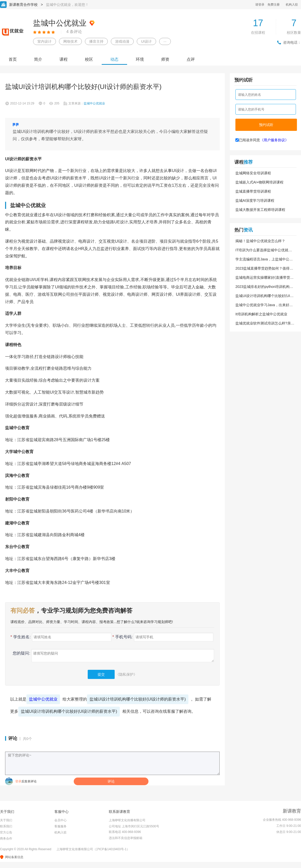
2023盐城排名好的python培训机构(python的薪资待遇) (262, 287)
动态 (114, 59)
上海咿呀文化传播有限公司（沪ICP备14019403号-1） (93, 849)
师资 (165, 59)
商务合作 (6, 839)
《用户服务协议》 (274, 140)
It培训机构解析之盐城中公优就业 (261, 314)
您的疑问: (20, 653)
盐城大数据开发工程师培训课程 (260, 210)
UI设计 (146, 41)
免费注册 (274, 5)
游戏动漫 (122, 41)
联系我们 (6, 826)
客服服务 (61, 826)
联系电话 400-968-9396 (125, 832)
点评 (191, 59)
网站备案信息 (14, 857)
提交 (101, 674)
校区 (89, 59)
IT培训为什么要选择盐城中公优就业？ (262, 250)
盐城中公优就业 (43, 699)
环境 (140, 59)
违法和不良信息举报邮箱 (126, 838)
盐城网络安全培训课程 (253, 173)
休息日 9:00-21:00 (289, 832)
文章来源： (87, 103)
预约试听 (266, 125)
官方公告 (6, 832)
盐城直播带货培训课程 (253, 191)
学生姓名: (21, 637)
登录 (18, 781)
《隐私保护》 (126, 674)
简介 (38, 59)
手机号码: (123, 637)
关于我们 (6, 820)
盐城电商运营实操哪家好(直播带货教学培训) (265, 277)
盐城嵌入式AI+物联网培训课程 (259, 182)
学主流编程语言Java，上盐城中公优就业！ (264, 259)
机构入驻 (292, 5)
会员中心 (61, 820)
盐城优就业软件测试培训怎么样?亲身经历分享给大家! (265, 323)
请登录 (260, 5)
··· (165, 41)
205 (57, 103)
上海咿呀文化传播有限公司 (127, 820)
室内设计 (44, 41)
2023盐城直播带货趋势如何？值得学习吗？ (264, 268)
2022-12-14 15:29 (22, 103)
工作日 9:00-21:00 (289, 826)
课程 (64, 59)
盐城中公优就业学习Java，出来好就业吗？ (264, 305)
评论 (111, 781)
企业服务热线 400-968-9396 (282, 820)
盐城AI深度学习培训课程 (255, 200)
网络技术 (70, 41)
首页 (13, 59)
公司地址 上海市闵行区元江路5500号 (134, 826)
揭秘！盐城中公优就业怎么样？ (260, 241)
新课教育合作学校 (23, 5)
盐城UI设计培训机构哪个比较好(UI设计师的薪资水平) (138, 699)
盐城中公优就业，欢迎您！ (67, 5)
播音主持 (96, 41)
